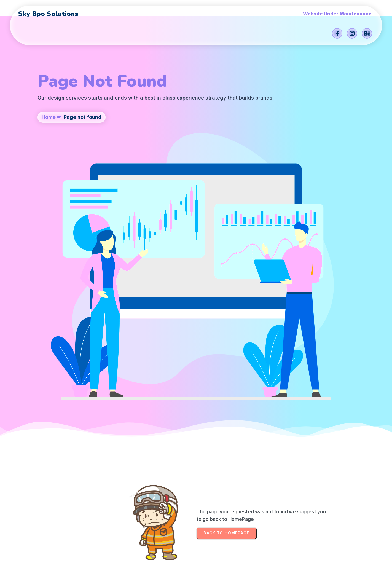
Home (49, 145)
